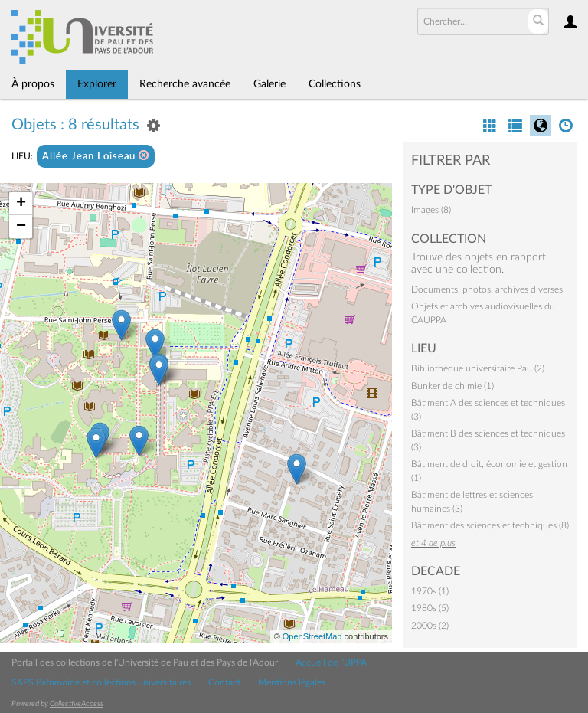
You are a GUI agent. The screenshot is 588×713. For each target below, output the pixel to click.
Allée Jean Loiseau (96, 156)
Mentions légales (292, 682)
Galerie (269, 84)
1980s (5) (430, 608)
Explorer (97, 84)
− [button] (21, 227)
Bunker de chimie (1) (452, 386)
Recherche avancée (185, 84)
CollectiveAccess (77, 704)
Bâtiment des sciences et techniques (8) (490, 525)
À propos (33, 84)
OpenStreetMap (312, 636)
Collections (335, 84)
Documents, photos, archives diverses (487, 289)
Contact (224, 682)
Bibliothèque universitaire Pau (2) (478, 368)
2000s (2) (430, 626)
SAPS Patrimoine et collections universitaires (101, 682)
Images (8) (431, 210)
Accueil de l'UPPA (331, 662)
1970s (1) (430, 591)
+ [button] (21, 204)
